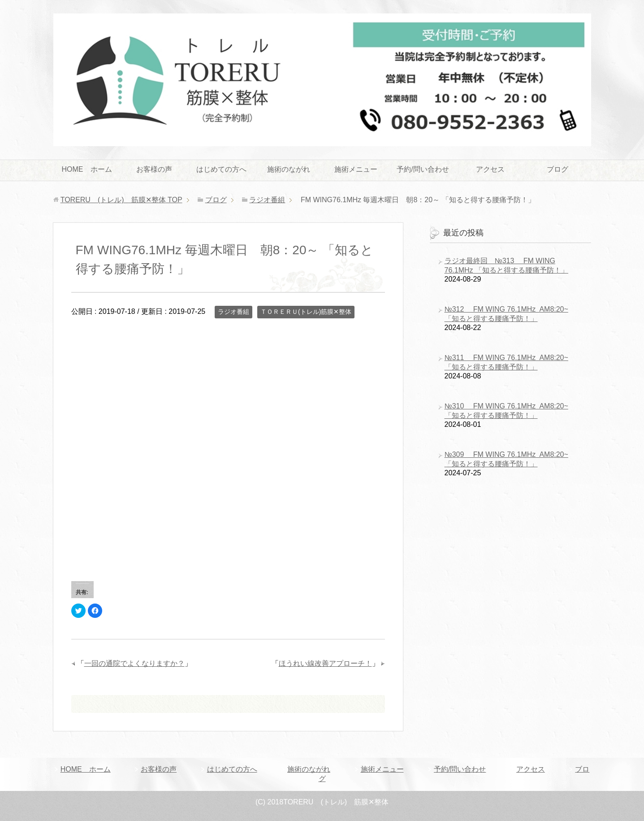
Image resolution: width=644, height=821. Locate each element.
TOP (121, 200)
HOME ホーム (87, 169)
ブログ (558, 169)
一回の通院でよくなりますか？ (134, 663)
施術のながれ (289, 169)
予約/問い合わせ (423, 169)
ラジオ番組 (233, 312)
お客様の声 (154, 169)
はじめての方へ (221, 169)
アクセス (490, 169)
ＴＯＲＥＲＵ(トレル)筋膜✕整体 (306, 312)
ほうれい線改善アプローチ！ (325, 663)
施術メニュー (356, 169)
